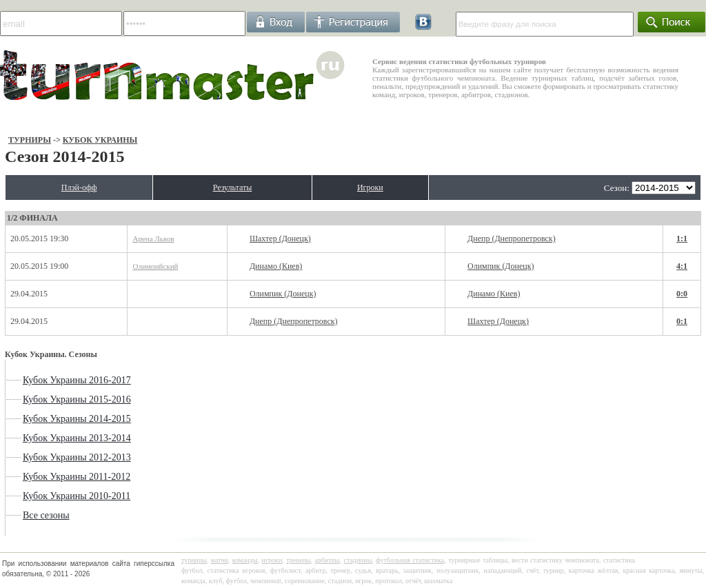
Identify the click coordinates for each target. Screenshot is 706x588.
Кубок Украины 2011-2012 (77, 477)
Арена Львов (153, 239)
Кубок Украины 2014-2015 (77, 419)
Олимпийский (155, 266)
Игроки (370, 187)
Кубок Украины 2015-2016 (77, 399)
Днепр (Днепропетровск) (512, 239)
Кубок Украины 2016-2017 (77, 380)
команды (245, 560)
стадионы (357, 560)
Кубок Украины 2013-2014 (77, 438)
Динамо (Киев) (276, 266)
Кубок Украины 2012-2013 (77, 457)
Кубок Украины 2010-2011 (77, 496)
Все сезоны (46, 515)
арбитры (327, 560)
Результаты (233, 187)
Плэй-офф (79, 187)
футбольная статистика (410, 560)
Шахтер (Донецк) (280, 239)
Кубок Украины (100, 140)
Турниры (30, 140)
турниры (194, 560)
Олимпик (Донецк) (501, 266)
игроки (272, 560)
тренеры (298, 560)
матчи (220, 560)
